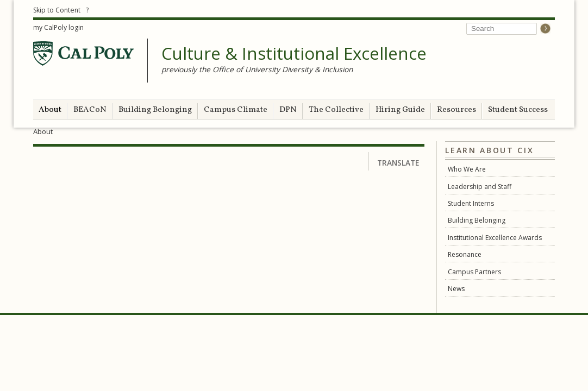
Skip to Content (57, 10)
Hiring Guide (400, 110)
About (50, 110)
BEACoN (90, 110)
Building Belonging (155, 110)
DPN (288, 110)
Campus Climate (236, 110)
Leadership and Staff (480, 187)
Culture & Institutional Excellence (294, 54)
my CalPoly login (58, 27)
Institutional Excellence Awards (495, 238)
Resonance (465, 254)
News (456, 289)
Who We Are (467, 169)
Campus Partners (474, 272)
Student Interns (471, 203)
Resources (456, 110)
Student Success (518, 110)
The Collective (336, 110)
